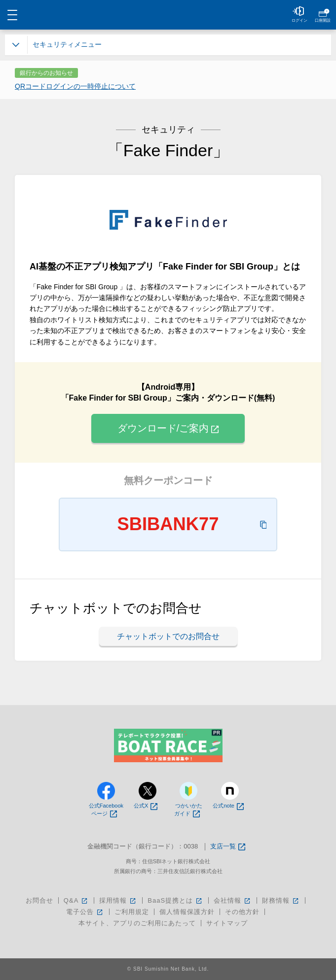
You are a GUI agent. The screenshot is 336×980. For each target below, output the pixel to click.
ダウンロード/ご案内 (168, 429)
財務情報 (281, 900)
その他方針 (242, 912)
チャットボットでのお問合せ (168, 636)
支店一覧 (228, 847)
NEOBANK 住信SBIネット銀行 (168, 15)
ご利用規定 (132, 912)
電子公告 (85, 912)
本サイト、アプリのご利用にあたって (137, 923)
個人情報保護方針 (187, 912)
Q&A (76, 900)
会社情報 (233, 900)
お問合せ (39, 900)
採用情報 (118, 900)
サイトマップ (227, 923)
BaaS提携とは (175, 900)
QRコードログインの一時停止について (75, 86)
